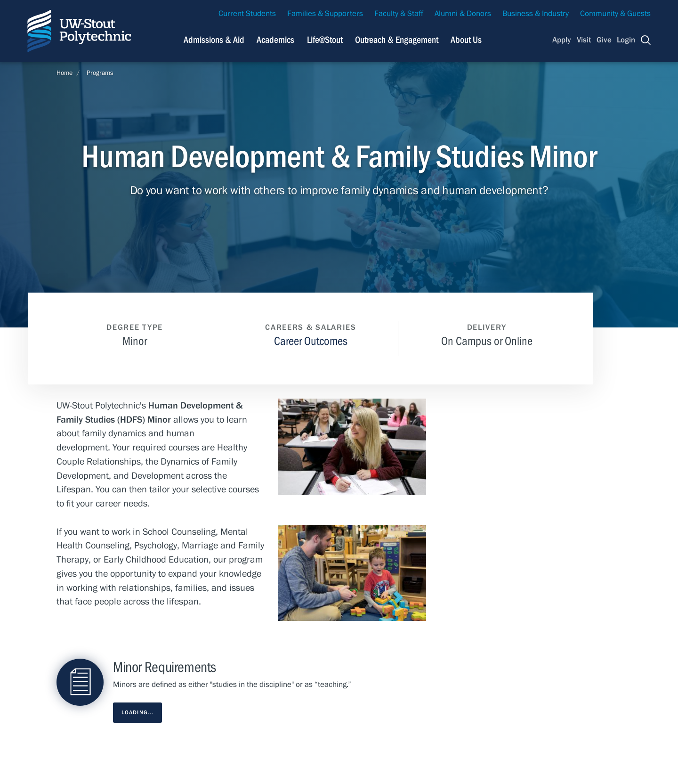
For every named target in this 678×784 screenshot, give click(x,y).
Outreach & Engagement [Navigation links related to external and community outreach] (397, 40)
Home (65, 73)
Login (626, 40)
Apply (562, 40)
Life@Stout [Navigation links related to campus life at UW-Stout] (325, 40)
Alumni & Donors (463, 14)
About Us (466, 40)
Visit (584, 40)
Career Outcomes (311, 341)
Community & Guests (615, 14)
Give (604, 40)
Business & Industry (536, 14)
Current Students (247, 14)
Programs (100, 73)
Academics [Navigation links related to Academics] (275, 40)
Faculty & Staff (399, 14)
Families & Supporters (325, 14)
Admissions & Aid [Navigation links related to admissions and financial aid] (214, 40)
